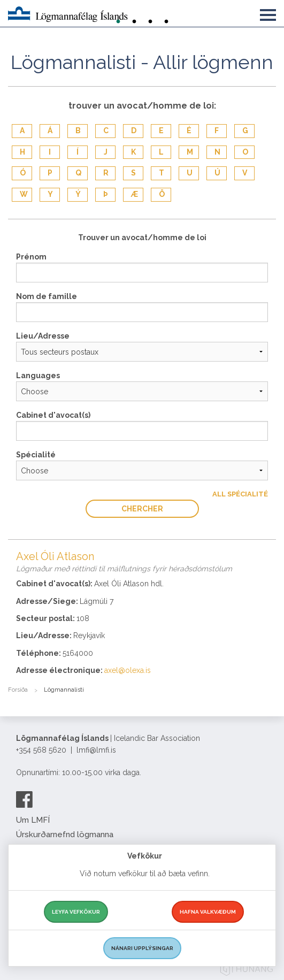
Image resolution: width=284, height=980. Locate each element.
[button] (268, 13)
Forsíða (18, 690)
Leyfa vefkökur (76, 912)
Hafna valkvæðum (208, 912)
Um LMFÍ (33, 820)
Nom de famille (47, 296)
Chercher (142, 509)
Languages (38, 376)
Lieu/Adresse (43, 336)
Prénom (31, 257)
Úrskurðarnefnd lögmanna (65, 834)
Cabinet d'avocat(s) (53, 415)
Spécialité (36, 455)
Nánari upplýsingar (142, 948)
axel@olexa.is (128, 670)
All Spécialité (240, 494)
